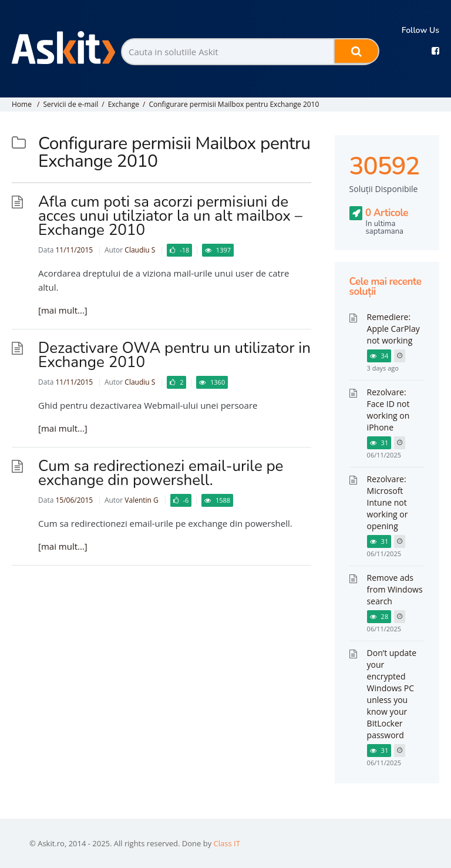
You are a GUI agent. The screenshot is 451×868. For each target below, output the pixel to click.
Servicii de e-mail (70, 104)
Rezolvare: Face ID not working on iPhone (388, 410)
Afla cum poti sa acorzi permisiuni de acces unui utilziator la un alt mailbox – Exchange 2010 (170, 216)
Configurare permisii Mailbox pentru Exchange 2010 (234, 104)
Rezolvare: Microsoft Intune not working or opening (388, 502)
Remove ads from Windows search (395, 589)
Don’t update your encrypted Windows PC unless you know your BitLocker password (392, 694)
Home (22, 104)
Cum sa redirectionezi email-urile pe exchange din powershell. (161, 473)
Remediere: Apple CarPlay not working (393, 329)
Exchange (124, 104)
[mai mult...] (63, 310)
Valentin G (141, 500)
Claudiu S (140, 250)
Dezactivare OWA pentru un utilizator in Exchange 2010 (174, 355)
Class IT (227, 843)
